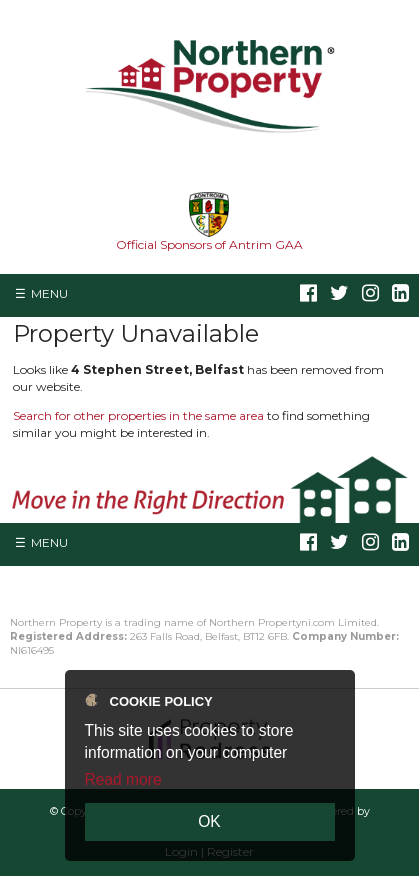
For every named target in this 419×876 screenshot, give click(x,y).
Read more (123, 779)
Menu (49, 293)
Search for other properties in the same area (138, 415)
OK (209, 821)
